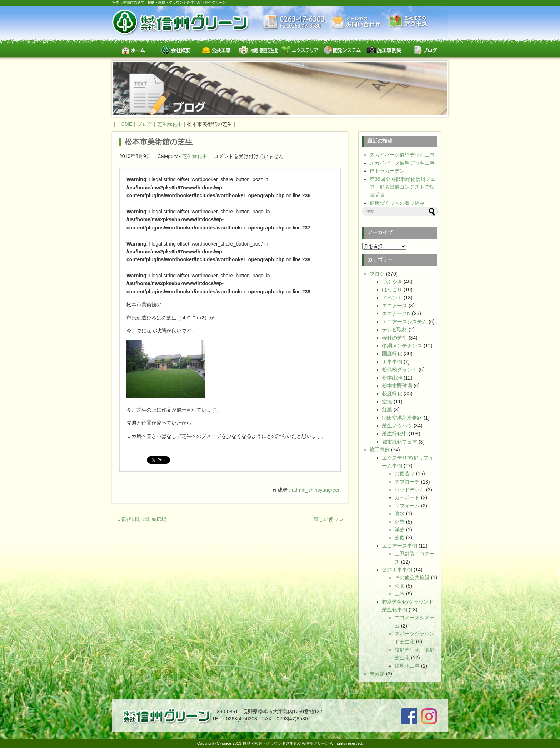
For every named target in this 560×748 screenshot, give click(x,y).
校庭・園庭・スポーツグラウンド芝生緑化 (258, 50)
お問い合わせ (357, 22)
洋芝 (400, 530)
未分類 (377, 674)
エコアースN (396, 313)
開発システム (342, 50)
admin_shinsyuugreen (316, 490)
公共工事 (217, 50)
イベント (392, 298)
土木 (400, 594)
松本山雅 (392, 378)
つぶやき (392, 282)
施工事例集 (384, 50)
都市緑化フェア (400, 442)
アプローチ (407, 482)
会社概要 (175, 50)
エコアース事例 (400, 546)
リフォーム (407, 506)
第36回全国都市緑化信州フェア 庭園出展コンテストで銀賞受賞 (402, 187)
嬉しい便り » (328, 519)
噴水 (400, 514)
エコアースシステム (405, 322)
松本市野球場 (397, 386)
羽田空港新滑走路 (402, 418)
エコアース (395, 306)
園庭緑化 (392, 353)
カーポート (407, 497)
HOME (125, 124)
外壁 (400, 522)
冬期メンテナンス (402, 346)
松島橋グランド (400, 370)
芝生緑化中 (195, 156)
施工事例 (380, 450)
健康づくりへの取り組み (397, 203)
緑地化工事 (407, 666)
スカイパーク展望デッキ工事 (402, 155)
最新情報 (294, 23)
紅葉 (387, 410)
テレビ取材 (395, 330)
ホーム (133, 50)
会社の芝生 (395, 338)
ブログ (426, 50)
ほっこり (392, 289)
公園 (400, 586)
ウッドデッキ (410, 490)
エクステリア (300, 50)
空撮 (387, 402)
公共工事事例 (397, 570)
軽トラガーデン (387, 171)
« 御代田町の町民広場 (142, 519)
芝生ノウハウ (397, 426)
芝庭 (400, 538)
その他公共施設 (412, 578)
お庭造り (405, 474)
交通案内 (408, 22)
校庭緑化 (392, 393)
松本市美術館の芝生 (159, 142)
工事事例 (392, 362)
